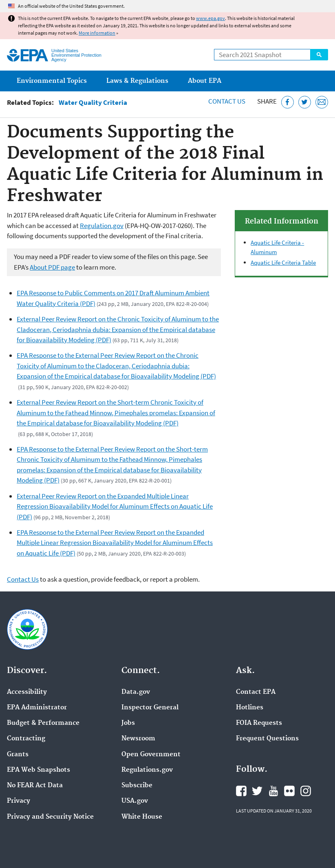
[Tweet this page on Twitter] (305, 102)
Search (319, 55)
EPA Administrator (37, 708)
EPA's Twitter (257, 791)
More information (97, 33)
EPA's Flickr (289, 791)
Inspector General (150, 708)
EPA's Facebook (241, 791)
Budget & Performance (43, 723)
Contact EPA (256, 692)
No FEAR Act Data (35, 786)
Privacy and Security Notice (50, 817)
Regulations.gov (147, 770)
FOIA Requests (259, 723)
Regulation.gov (102, 226)
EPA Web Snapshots (39, 770)
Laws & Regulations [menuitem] (137, 81)
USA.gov (135, 801)
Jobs (128, 723)
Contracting (26, 739)
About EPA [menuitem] (205, 81)
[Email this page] (322, 102)
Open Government (151, 755)
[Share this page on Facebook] (288, 102)
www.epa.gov (210, 18)
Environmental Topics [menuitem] (52, 81)
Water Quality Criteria (93, 103)
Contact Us (227, 101)
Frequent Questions (267, 739)
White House (142, 817)
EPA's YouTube (273, 791)
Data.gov (136, 692)
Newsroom (138, 739)
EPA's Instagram (306, 791)
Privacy (19, 801)
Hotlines (250, 708)
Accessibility (27, 692)
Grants (18, 755)
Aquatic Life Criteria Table (283, 262)
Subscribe (137, 786)
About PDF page (52, 267)
